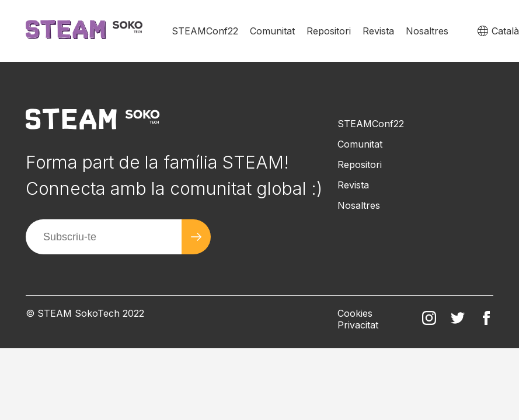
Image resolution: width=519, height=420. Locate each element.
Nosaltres (427, 31)
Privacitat (358, 325)
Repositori (329, 31)
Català (505, 31)
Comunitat (272, 31)
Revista (378, 31)
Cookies (355, 313)
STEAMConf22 (205, 31)
